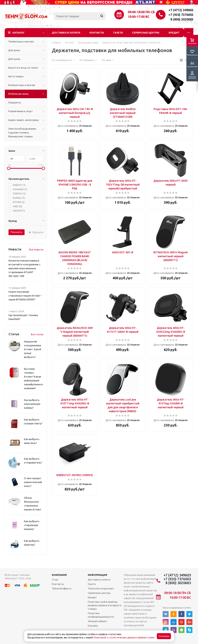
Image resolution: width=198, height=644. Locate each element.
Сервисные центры (146, 33)
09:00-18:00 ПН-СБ (141, 12)
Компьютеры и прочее (22, 85)
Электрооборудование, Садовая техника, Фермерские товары (22, 132)
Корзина (93, 626)
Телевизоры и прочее (21, 41)
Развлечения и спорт (20, 111)
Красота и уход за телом (23, 68)
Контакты (97, 33)
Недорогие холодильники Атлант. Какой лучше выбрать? (33, 349)
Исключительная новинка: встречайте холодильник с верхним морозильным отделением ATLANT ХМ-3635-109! (24, 268)
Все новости (36, 250)
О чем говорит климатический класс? (33, 482)
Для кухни (14, 59)
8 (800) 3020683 (182, 19)
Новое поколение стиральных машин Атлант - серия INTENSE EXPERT (25, 296)
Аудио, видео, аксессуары (23, 120)
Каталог (19, 33)
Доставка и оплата (66, 33)
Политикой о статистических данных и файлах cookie (124, 638)
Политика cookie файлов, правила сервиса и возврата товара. (105, 605)
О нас (55, 580)
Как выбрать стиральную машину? (32, 525)
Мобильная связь (18, 94)
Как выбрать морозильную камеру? (32, 404)
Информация (97, 575)
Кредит (174, 33)
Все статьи (37, 334)
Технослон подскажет (101, 588)
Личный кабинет (98, 621)
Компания (59, 575)
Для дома (14, 50)
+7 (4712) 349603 (181, 10)
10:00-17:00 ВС (139, 17)
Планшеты (15, 102)
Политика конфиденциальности (101, 615)
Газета (118, 33)
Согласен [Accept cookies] (164, 636)
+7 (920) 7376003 (181, 15)
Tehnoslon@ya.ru (62, 588)
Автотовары (16, 76)
